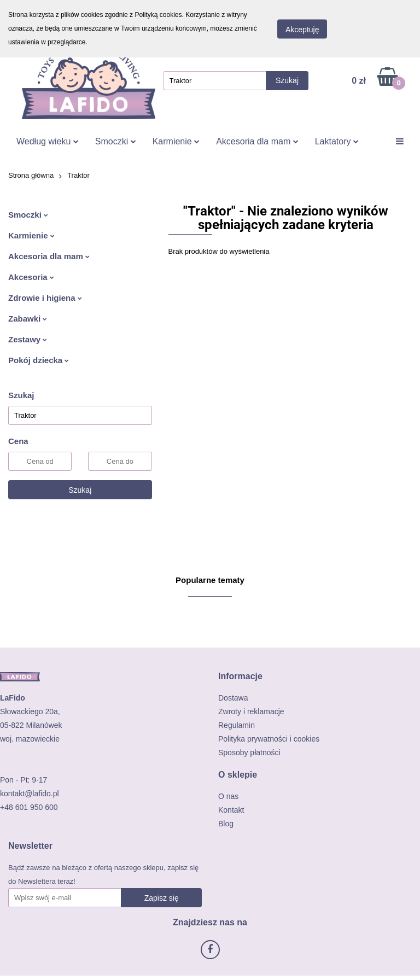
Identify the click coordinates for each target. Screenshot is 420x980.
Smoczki (116, 141)
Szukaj (80, 490)
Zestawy (28, 339)
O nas (228, 796)
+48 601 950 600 (29, 807)
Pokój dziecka (39, 360)
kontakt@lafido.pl (30, 794)
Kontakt (231, 810)
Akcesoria (31, 277)
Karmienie (176, 141)
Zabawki (28, 319)
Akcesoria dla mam (257, 141)
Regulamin (237, 725)
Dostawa (233, 698)
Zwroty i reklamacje (251, 711)
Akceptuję (302, 29)
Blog (226, 824)
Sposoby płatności (249, 752)
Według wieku (48, 141)
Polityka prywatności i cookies (269, 739)
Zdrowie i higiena (45, 298)
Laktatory (337, 141)
